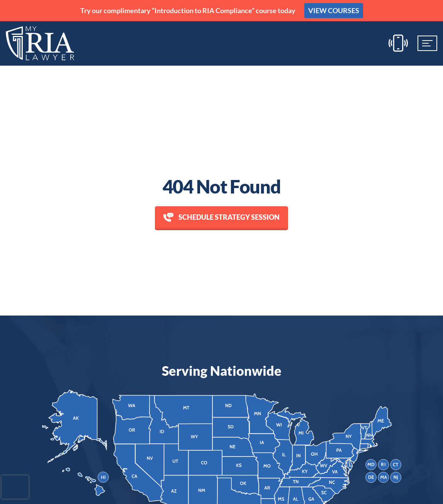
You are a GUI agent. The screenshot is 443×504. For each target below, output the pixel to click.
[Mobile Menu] (427, 43)
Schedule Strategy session (221, 217)
